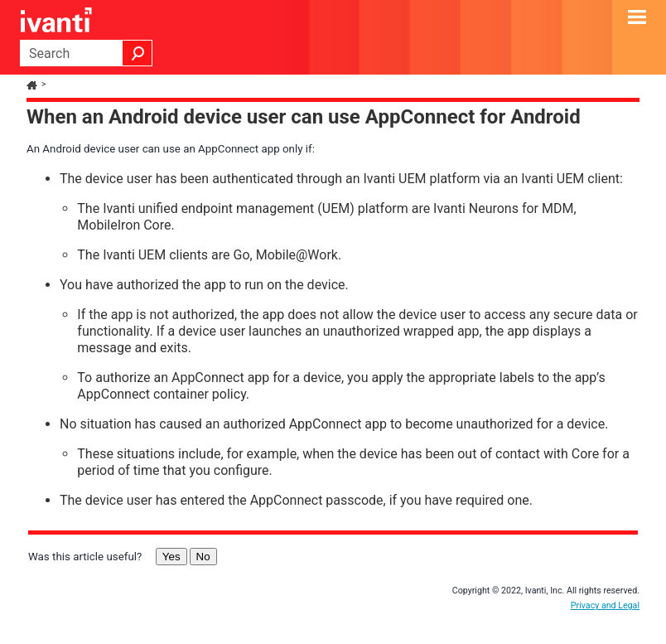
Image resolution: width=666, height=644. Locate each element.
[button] (138, 53)
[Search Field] (86, 53)
